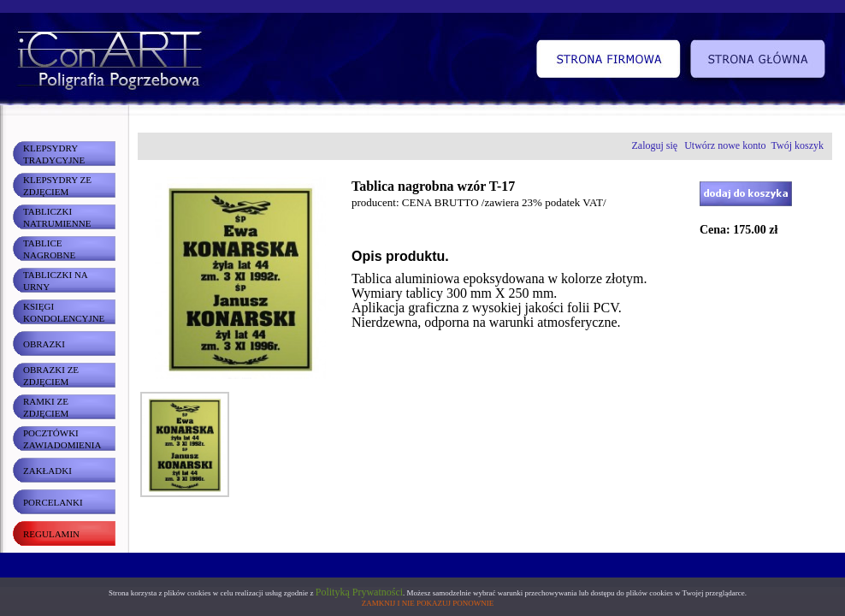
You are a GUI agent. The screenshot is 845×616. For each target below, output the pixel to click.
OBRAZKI (44, 344)
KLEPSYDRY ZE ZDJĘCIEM (57, 186)
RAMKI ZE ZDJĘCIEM (46, 407)
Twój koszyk (798, 145)
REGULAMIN (51, 534)
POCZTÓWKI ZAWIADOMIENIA (62, 439)
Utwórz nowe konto (725, 145)
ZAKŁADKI (47, 471)
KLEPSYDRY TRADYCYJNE (54, 154)
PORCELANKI (53, 502)
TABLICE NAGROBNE (49, 249)
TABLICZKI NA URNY (56, 281)
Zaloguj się (655, 145)
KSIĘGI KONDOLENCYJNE (64, 312)
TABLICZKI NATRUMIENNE (57, 217)
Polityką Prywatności (359, 592)
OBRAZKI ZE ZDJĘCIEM (51, 376)
